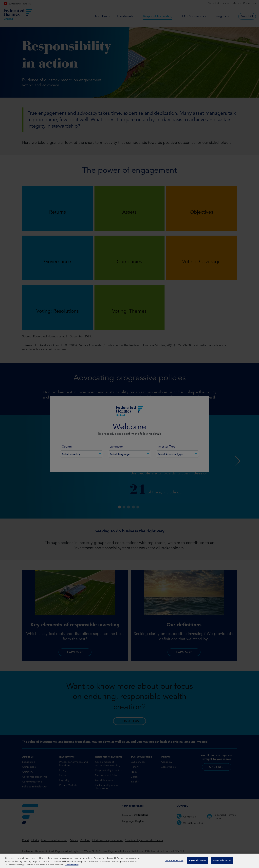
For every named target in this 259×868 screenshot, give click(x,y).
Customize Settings (174, 861)
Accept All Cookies (222, 861)
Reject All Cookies (198, 861)
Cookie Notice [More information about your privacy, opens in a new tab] (72, 865)
